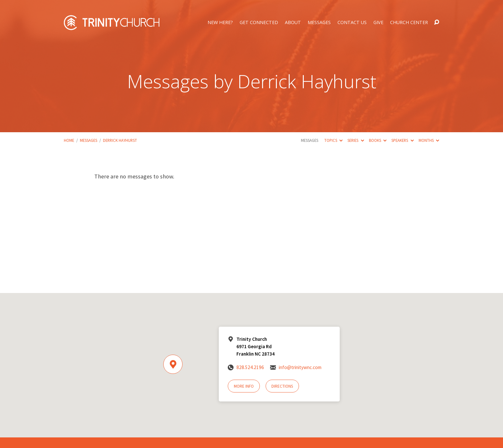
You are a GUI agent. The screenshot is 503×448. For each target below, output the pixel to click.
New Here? (220, 22)
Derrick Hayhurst (120, 140)
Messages (319, 22)
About (293, 22)
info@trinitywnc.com (300, 367)
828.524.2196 (250, 367)
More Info (244, 386)
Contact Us (352, 22)
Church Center (409, 22)
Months (429, 140)
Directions (282, 386)
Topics (333, 140)
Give (378, 22)
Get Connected (259, 22)
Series (356, 140)
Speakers (402, 140)
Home (69, 140)
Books (378, 140)
